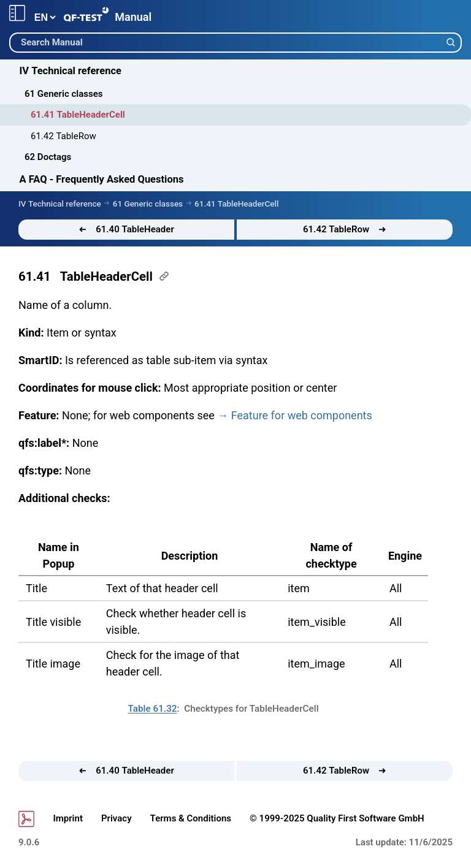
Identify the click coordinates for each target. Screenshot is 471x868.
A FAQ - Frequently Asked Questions (102, 179)
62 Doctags (48, 157)
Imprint (68, 818)
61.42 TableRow (63, 136)
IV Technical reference (71, 71)
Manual (133, 17)
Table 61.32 (152, 709)
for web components (302, 415)
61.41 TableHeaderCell (78, 115)
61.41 (35, 276)
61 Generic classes (63, 94)
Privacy (117, 818)
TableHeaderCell (106, 276)
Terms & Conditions (191, 818)
